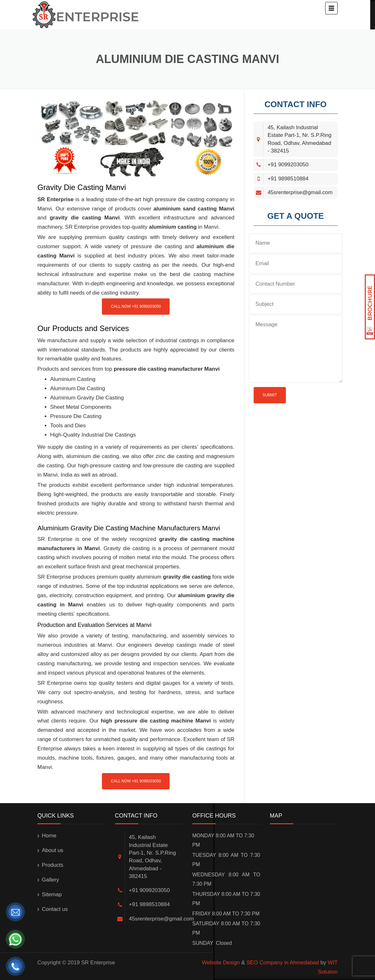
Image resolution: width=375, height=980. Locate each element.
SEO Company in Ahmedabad (283, 963)
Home (49, 836)
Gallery (50, 880)
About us (53, 850)
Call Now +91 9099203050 (136, 306)
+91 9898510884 (288, 179)
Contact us (55, 909)
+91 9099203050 (288, 165)
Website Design (221, 963)
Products (53, 865)
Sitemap (52, 894)
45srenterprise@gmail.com (300, 192)
